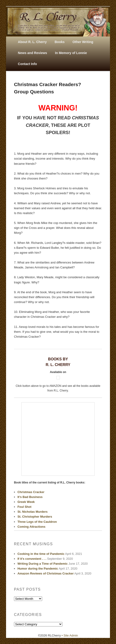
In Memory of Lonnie (71, 53)
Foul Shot (24, 507)
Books (60, 42)
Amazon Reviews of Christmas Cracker (46, 573)
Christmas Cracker (31, 492)
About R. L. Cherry (32, 42)
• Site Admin (70, 635)
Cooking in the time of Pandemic (41, 554)
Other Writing (83, 42)
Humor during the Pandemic (38, 569)
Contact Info (27, 64)
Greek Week (26, 502)
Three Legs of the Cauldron (37, 522)
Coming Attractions (31, 527)
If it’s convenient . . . (32, 559)
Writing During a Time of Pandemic (43, 564)
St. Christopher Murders (35, 517)
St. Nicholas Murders (32, 512)
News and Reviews (32, 53)
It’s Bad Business (30, 497)
